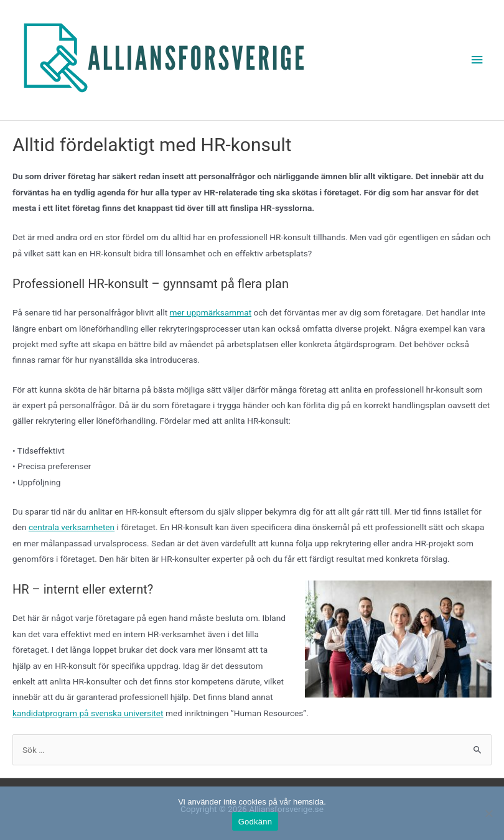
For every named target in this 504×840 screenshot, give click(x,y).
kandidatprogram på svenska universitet (88, 713)
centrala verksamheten (72, 527)
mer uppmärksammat (211, 312)
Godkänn (255, 822)
